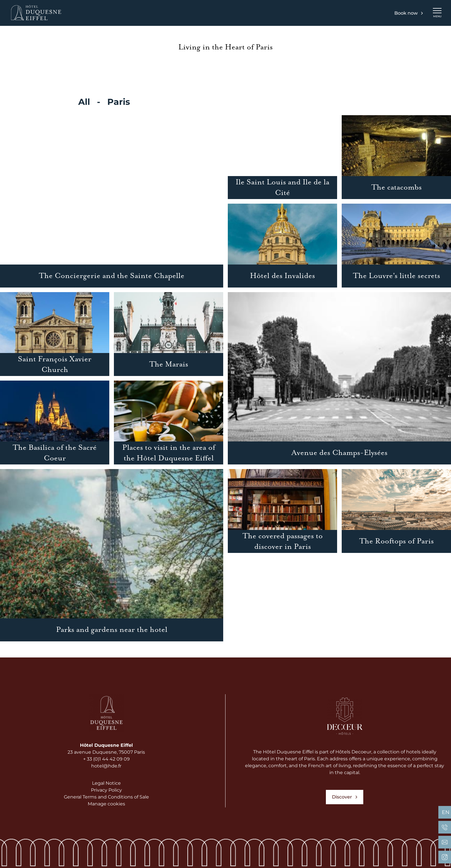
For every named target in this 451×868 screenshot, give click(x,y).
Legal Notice (106, 783)
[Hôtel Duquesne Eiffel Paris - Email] (445, 842)
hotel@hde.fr (106, 766)
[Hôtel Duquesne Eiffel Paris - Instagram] (445, 857)
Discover (345, 797)
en (446, 812)
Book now (409, 13)
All (84, 102)
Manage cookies (106, 804)
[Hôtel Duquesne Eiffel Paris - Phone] (445, 827)
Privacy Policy (106, 790)
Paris (119, 102)
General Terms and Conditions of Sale (106, 797)
